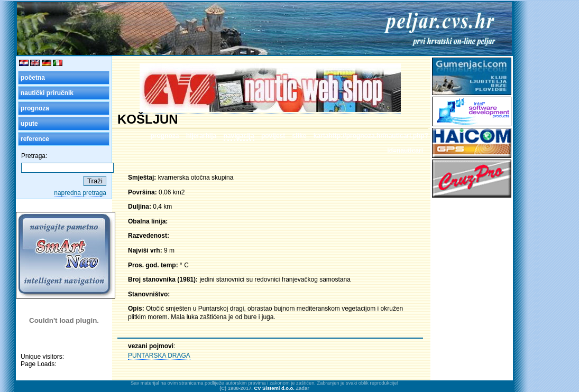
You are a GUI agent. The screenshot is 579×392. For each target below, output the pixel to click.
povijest (273, 136)
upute (29, 124)
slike (300, 136)
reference (35, 139)
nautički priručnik (47, 93)
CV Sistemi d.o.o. (274, 388)
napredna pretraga (80, 193)
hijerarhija (201, 136)
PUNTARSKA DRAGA (159, 356)
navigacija (239, 136)
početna (33, 78)
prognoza (35, 108)
